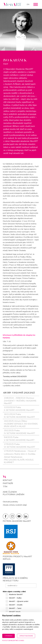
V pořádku (9, 636)
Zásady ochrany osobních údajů (15, 505)
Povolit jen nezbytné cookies (13, 641)
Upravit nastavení (26, 636)
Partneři (8, 483)
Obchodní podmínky (10, 502)
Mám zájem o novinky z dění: (14, 592)
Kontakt (8, 480)
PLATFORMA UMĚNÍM (14, 494)
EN (28, 4)
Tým (5, 487)
